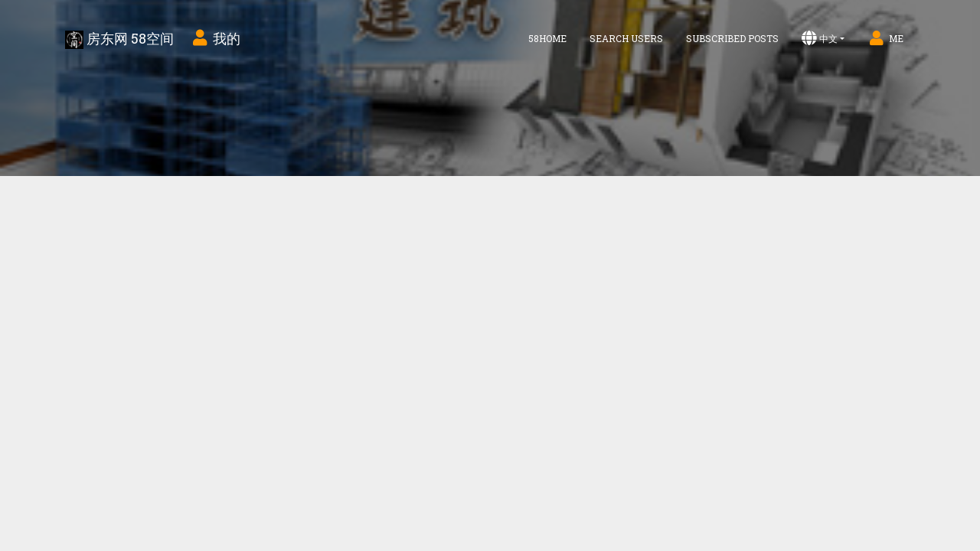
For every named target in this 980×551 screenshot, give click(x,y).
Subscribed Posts (732, 38)
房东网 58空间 (119, 39)
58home (547, 38)
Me (885, 38)
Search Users (626, 38)
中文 (820, 38)
